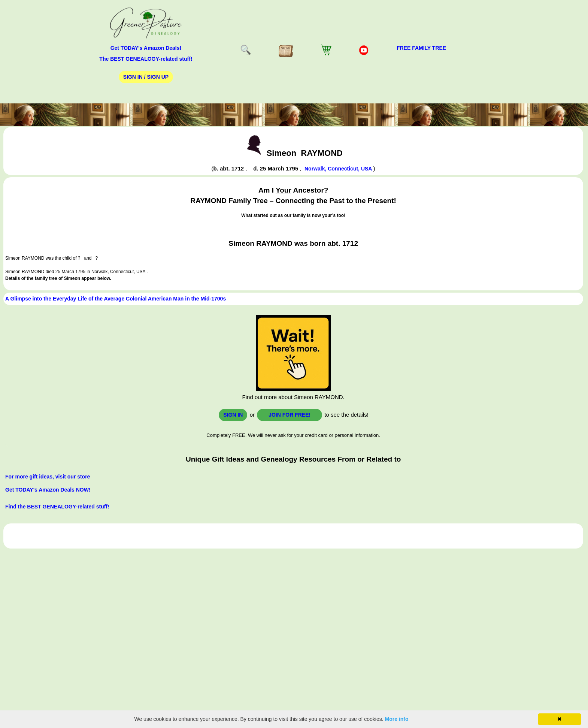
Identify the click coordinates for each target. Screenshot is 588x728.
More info (397, 719)
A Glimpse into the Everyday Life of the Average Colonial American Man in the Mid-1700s (116, 299)
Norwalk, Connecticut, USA (339, 169)
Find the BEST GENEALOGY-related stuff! (57, 507)
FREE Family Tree (421, 48)
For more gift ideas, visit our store (48, 477)
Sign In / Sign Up (146, 77)
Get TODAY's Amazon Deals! (146, 48)
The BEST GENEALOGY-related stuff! (146, 59)
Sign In (233, 415)
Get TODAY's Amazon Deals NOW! (48, 490)
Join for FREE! (290, 415)
